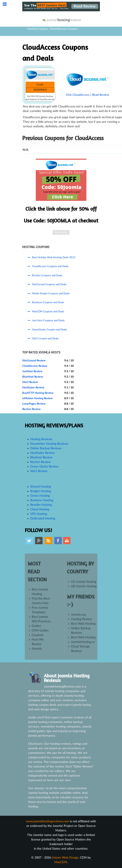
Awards (37, 649)
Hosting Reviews (41, 439)
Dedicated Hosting (43, 519)
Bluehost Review (41, 458)
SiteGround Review (34, 361)
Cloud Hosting (40, 509)
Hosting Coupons (38, 29)
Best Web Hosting (83, 624)
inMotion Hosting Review (37, 398)
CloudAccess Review (35, 366)
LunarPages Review (34, 404)
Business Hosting (42, 500)
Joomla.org (78, 615)
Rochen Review (31, 409)
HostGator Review (33, 388)
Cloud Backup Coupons (64, 29)
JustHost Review (32, 371)
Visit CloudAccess (78, 95)
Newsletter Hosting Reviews (49, 444)
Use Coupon (61, 232)
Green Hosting (40, 496)
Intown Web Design (65, 858)
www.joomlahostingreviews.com (48, 821)
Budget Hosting (41, 491)
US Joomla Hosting (84, 582)
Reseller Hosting (41, 505)
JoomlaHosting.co (83, 642)
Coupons (38, 635)
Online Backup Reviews (46, 448)
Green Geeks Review (44, 467)
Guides (36, 626)
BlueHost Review (33, 377)
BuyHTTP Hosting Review (38, 393)
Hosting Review (81, 619)
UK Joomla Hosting (84, 586)
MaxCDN (61, 862)
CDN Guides (40, 631)
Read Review (101, 95)
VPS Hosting (39, 514)
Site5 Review (30, 382)
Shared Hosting (40, 487)
